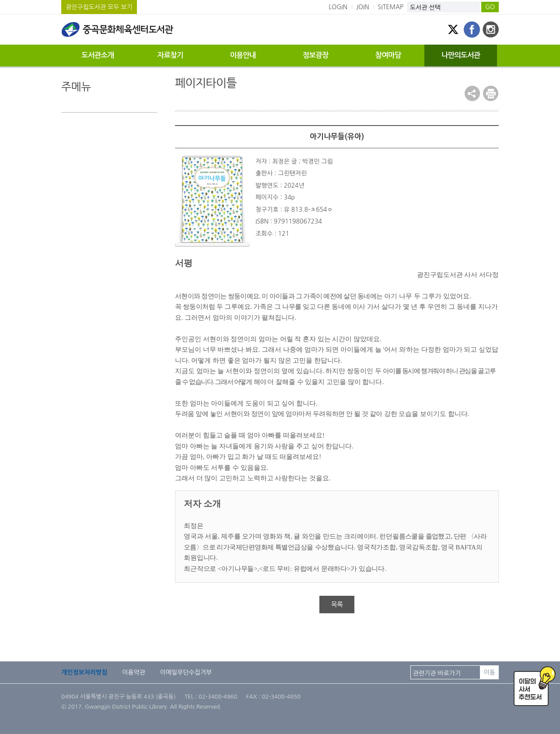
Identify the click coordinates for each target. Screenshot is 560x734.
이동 (490, 672)
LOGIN (338, 7)
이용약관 (134, 672)
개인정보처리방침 (84, 672)
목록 (337, 604)
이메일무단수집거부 (186, 672)
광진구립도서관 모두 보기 (99, 7)
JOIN (363, 7)
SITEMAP (391, 7)
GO (490, 7)
